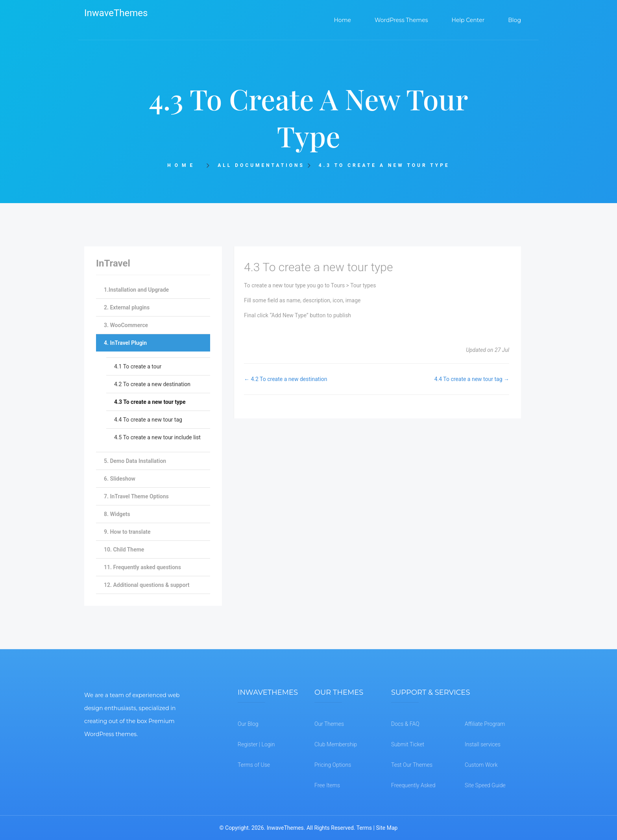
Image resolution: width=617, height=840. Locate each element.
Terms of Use (254, 765)
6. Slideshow (120, 479)
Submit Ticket (408, 744)
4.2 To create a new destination (152, 384)
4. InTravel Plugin (125, 343)
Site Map (387, 828)
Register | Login (256, 744)
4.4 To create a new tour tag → (472, 379)
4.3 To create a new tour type (150, 402)
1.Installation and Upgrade (136, 290)
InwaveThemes (116, 13)
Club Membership (336, 744)
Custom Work (481, 765)
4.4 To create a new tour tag (148, 420)
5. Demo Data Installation (135, 461)
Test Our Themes (412, 765)
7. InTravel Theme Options (136, 496)
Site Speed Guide (485, 785)
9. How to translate (127, 532)
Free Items (327, 785)
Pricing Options (333, 765)
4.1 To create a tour (138, 366)
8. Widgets (117, 514)
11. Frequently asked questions (142, 567)
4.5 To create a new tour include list (157, 437)
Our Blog (248, 724)
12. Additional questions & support (147, 585)
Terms (364, 828)
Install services (483, 744)
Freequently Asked (413, 785)
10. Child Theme (124, 550)
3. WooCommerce (126, 325)
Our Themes (329, 724)
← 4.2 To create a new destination (286, 379)
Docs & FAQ (405, 724)
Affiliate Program (485, 724)
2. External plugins (127, 307)
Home (184, 165)
